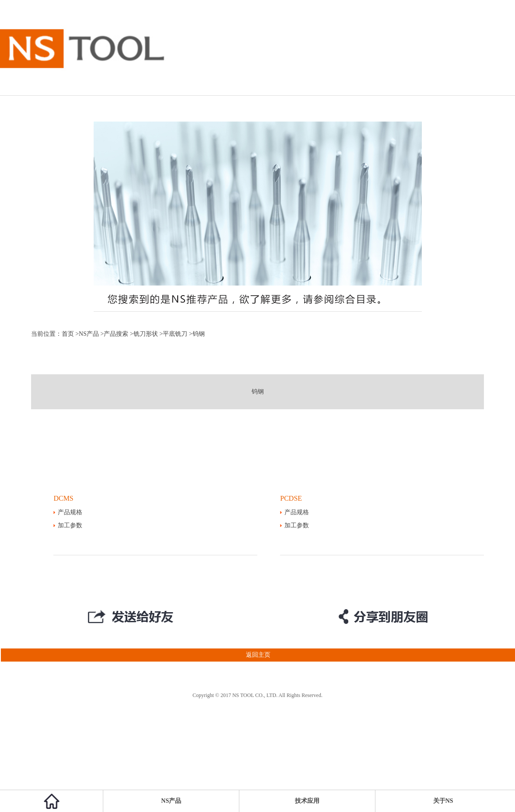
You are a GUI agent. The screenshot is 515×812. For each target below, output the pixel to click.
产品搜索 (116, 334)
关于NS (443, 801)
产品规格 (70, 512)
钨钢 (258, 392)
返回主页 (135, 655)
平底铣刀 (175, 334)
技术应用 (307, 801)
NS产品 (89, 334)
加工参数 (70, 525)
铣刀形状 (146, 334)
